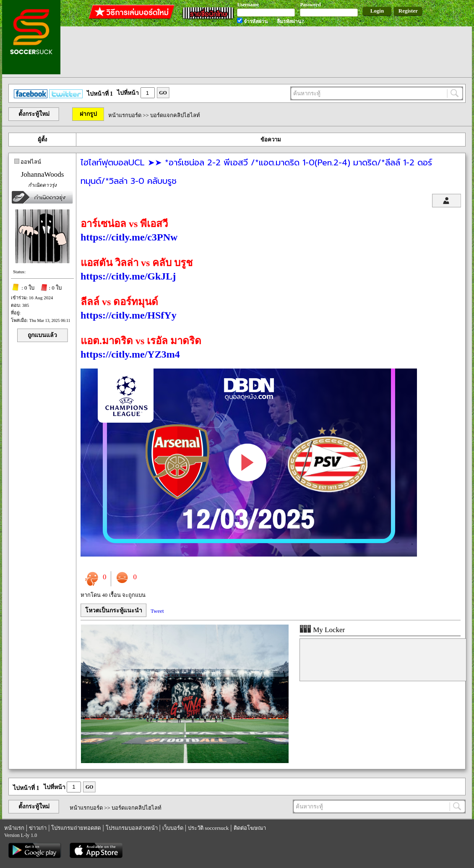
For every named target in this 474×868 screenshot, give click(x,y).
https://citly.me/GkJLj (128, 276)
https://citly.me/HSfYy (129, 315)
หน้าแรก (14, 828)
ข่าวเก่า (38, 828)
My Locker (322, 630)
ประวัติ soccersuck (208, 828)
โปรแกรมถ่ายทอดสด (76, 828)
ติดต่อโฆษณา (250, 828)
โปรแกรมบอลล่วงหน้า (132, 828)
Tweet (157, 611)
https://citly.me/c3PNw (129, 237)
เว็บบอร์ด (173, 828)
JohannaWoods (43, 174)
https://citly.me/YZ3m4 (130, 354)
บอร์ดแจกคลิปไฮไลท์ (175, 115)
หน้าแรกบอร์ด (125, 115)
